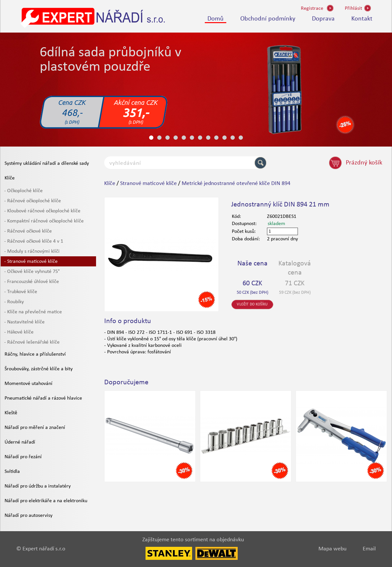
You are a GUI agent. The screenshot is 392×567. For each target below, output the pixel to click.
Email (369, 549)
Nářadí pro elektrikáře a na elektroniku (46, 501)
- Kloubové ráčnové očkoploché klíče (42, 211)
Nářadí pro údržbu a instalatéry (38, 486)
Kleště (11, 413)
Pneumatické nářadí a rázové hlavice (43, 398)
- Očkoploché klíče (23, 191)
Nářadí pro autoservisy (28, 516)
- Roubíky (14, 302)
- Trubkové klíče (21, 292)
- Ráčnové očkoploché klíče (33, 201)
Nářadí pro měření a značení (35, 428)
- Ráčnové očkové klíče (28, 231)
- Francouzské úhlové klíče (32, 282)
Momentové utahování (28, 384)
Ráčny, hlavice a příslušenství (35, 354)
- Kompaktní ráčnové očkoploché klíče (44, 221)
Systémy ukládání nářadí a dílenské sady (47, 163)
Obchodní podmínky (268, 19)
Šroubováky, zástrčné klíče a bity (39, 369)
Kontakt (362, 19)
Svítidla (12, 472)
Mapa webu (332, 549)
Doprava (323, 19)
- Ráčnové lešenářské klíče (32, 342)
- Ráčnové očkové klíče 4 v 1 (34, 241)
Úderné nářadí (20, 442)
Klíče (10, 178)
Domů (216, 19)
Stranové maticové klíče (148, 184)
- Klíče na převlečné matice (33, 312)
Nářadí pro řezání (23, 457)
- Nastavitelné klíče (24, 322)
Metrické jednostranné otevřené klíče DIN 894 (236, 184)
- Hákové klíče (19, 332)
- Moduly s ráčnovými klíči (32, 251)
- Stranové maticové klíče (31, 262)
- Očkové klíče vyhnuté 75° (32, 272)
